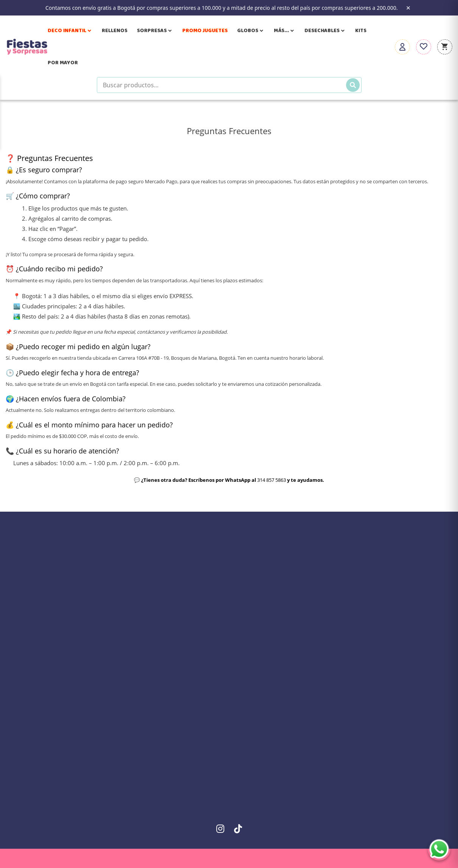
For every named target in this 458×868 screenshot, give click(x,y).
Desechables (325, 31)
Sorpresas (155, 31)
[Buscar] (353, 85)
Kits (361, 31)
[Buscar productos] (229, 85)
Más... (284, 31)
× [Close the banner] (408, 8)
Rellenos (115, 31)
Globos (251, 31)
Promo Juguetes (205, 31)
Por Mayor (63, 63)
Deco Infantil (70, 31)
